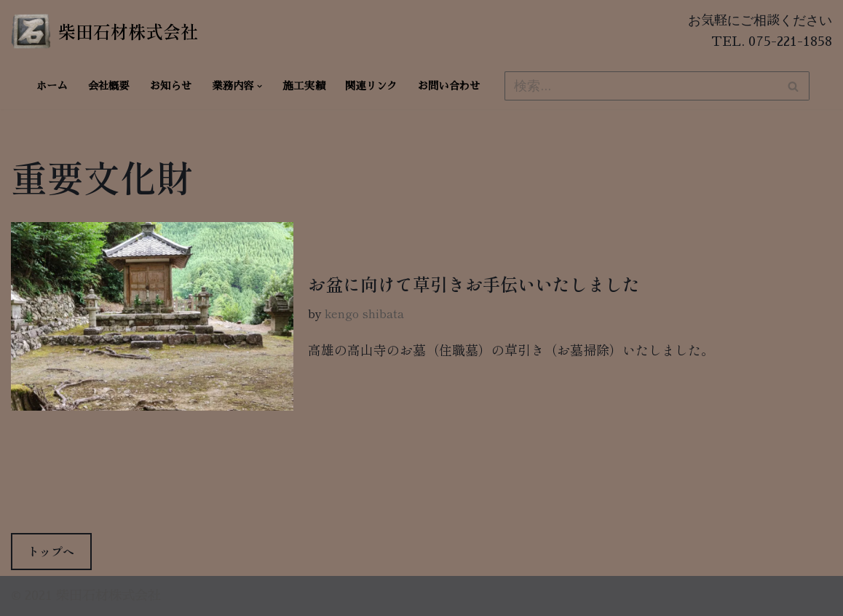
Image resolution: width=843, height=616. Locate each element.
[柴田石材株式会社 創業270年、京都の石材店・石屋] (104, 31)
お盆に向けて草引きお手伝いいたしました (474, 284)
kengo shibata (364, 313)
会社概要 (109, 86)
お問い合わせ (449, 86)
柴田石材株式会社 (108, 596)
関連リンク (371, 86)
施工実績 (304, 86)
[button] (260, 86)
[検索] (641, 86)
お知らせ (171, 86)
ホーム (52, 86)
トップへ (51, 551)
